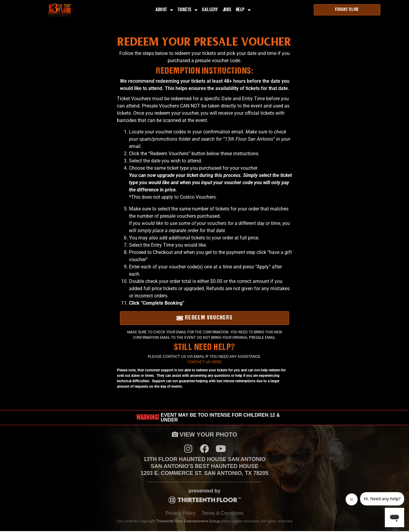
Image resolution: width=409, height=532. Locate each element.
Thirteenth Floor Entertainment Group (188, 522)
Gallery (210, 10)
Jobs (227, 10)
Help (243, 10)
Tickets (188, 10)
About (164, 10)
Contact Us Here (204, 362)
